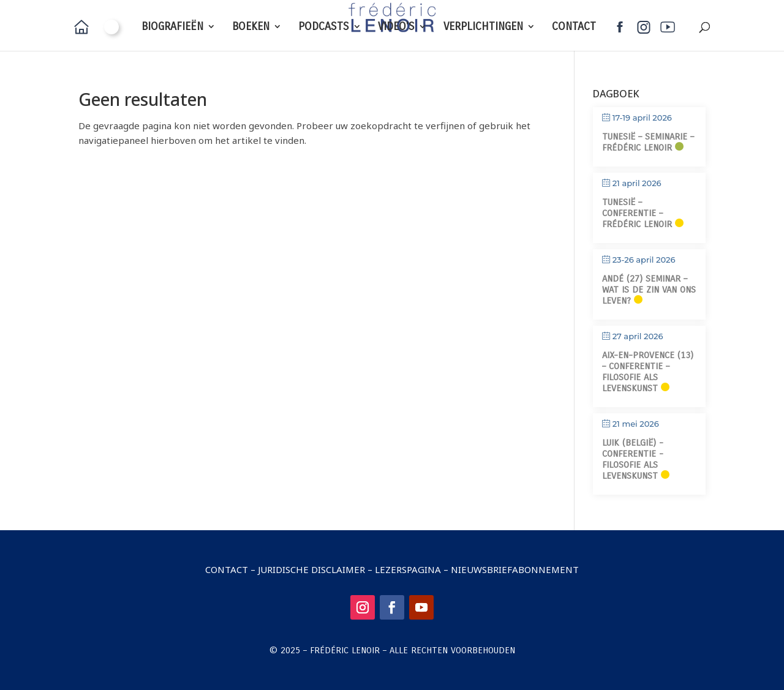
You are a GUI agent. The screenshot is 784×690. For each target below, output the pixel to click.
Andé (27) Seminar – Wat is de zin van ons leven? (649, 290)
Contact (227, 569)
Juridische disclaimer (311, 569)
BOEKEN (251, 28)
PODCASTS (324, 28)
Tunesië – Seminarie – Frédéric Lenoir (648, 142)
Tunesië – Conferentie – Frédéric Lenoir (637, 213)
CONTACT (574, 28)
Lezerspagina (408, 569)
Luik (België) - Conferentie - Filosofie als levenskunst (633, 459)
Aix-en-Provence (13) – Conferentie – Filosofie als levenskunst (648, 372)
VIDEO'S (396, 28)
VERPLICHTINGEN (483, 28)
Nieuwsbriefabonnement (515, 569)
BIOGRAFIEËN (172, 28)
